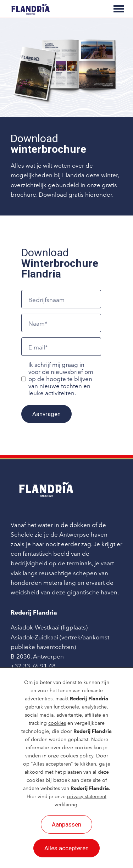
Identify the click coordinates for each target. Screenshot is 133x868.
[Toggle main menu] (119, 9)
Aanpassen (66, 824)
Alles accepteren (66, 848)
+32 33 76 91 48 (33, 666)
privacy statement (87, 797)
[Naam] (61, 323)
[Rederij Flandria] (31, 9)
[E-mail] (61, 347)
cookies (57, 723)
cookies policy (77, 756)
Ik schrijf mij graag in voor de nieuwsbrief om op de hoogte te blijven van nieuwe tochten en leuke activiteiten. (61, 379)
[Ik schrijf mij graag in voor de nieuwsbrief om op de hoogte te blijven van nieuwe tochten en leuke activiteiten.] (24, 379)
